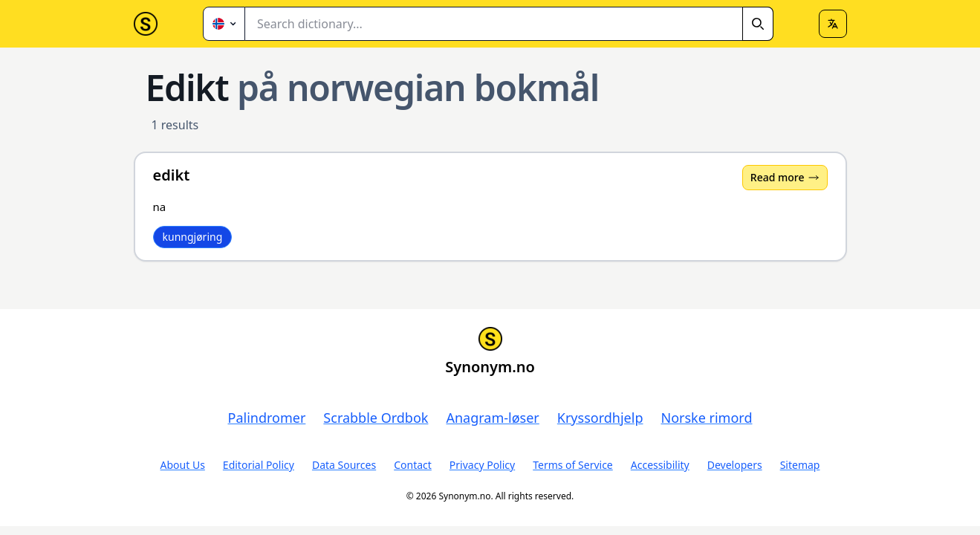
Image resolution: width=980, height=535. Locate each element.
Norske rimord (706, 418)
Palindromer (267, 418)
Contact (413, 465)
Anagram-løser (492, 418)
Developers (735, 465)
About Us (183, 465)
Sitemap (800, 465)
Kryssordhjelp (600, 418)
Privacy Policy (482, 465)
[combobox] (509, 24)
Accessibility (660, 465)
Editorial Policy (259, 465)
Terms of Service (573, 465)
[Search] (758, 24)
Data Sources (344, 465)
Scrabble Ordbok (376, 418)
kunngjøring (193, 237)
